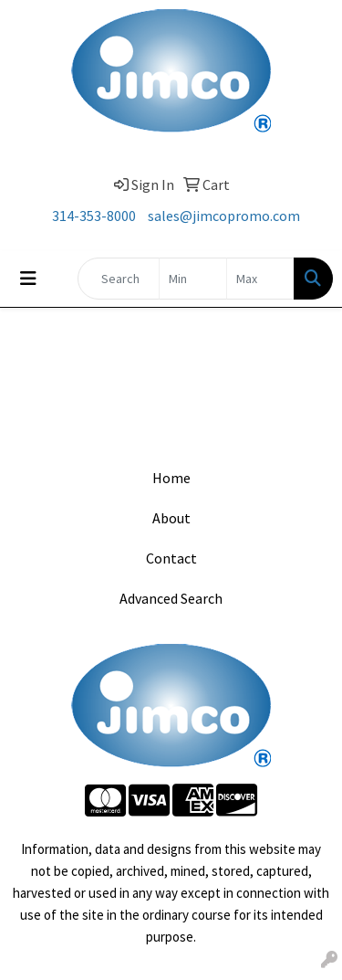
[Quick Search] (119, 279)
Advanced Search (171, 598)
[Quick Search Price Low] (193, 279)
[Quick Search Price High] (260, 279)
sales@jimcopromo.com (224, 216)
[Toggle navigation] (28, 279)
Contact (171, 558)
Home (171, 478)
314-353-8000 (94, 216)
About (171, 518)
